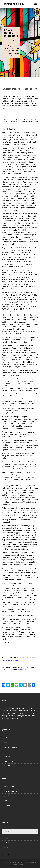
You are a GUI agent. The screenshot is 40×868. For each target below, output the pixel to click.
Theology (7, 805)
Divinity (6, 800)
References (12, 43)
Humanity (7, 756)
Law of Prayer (9, 786)
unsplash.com (12, 660)
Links (5, 810)
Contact (6, 843)
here (4, 108)
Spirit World (8, 796)
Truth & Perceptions (11, 747)
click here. (22, 670)
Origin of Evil (8, 761)
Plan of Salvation (10, 766)
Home (6, 41)
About (15, 41)
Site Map (7, 847)
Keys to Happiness (10, 791)
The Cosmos (8, 752)
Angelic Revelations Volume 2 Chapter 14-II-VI (12, 48)
